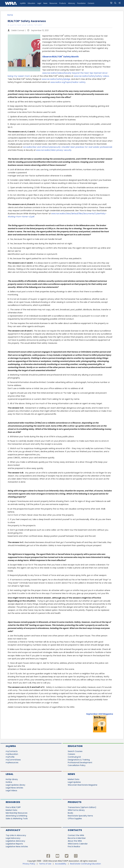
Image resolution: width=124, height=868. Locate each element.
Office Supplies (75, 819)
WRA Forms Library (76, 810)
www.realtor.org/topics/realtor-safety (68, 82)
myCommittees (13, 760)
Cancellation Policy (77, 765)
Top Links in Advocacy (16, 835)
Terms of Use (45, 864)
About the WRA (75, 841)
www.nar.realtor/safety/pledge (56, 79)
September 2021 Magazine (100, 714)
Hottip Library (12, 779)
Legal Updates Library (15, 785)
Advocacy (13, 830)
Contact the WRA (76, 835)
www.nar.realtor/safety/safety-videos (91, 76)
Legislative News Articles (17, 847)
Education (75, 746)
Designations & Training (79, 760)
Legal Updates (74, 782)
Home (10, 15)
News (71, 774)
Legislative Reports (14, 844)
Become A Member (77, 838)
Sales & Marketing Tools (17, 819)
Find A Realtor (74, 847)
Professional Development (80, 763)
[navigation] (62, 3)
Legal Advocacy (13, 838)
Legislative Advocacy (15, 841)
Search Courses (75, 751)
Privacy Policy (29, 864)
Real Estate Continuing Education (86, 864)
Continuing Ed (74, 757)
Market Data (73, 779)
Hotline (9, 782)
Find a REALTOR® (13, 807)
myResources (12, 763)
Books (70, 813)
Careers (71, 754)
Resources (13, 802)
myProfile (10, 757)
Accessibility (61, 864)
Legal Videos (11, 791)
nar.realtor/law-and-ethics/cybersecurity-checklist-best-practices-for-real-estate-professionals (67, 147)
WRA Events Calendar (78, 844)
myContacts (12, 751)
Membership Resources (17, 813)
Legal (10, 774)
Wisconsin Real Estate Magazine (83, 785)
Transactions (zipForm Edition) (82, 807)
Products (75, 802)
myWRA (11, 746)
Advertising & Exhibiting (16, 816)
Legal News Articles (14, 788)
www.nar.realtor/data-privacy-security (54, 150)
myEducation (12, 754)
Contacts (75, 830)
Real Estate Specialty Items (80, 816)
